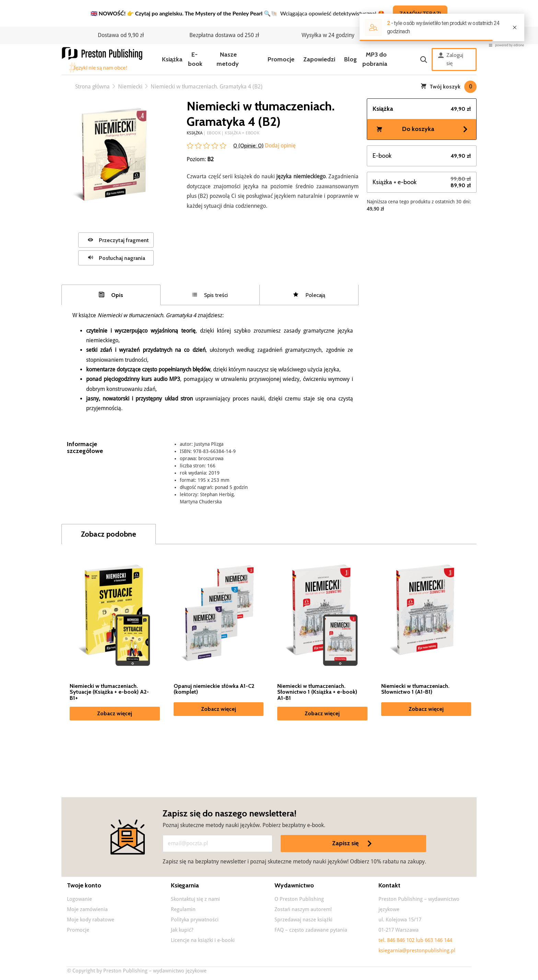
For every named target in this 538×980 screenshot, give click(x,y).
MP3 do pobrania (375, 59)
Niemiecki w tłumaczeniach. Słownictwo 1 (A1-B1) (415, 689)
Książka (172, 59)
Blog (350, 59)
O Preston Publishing (299, 899)
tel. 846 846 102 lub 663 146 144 (415, 940)
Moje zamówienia (87, 909)
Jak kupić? (182, 930)
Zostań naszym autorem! (303, 909)
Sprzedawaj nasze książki (303, 920)
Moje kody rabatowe (91, 920)
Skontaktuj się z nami (195, 899)
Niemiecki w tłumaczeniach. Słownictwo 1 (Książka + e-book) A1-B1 (317, 692)
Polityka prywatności (195, 920)
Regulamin (183, 909)
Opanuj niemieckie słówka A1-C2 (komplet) (214, 689)
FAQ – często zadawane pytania (311, 930)
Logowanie (79, 899)
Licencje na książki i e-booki (203, 940)
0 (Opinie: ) (248, 146)
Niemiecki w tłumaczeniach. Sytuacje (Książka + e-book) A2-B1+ (109, 692)
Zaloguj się (451, 59)
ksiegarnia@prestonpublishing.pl (417, 951)
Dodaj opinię (280, 146)
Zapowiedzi (319, 59)
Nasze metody (228, 59)
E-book (195, 59)
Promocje (281, 59)
